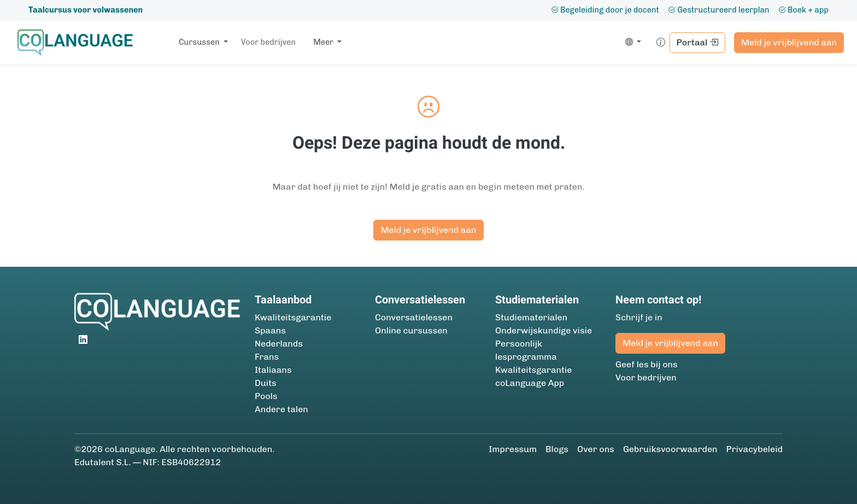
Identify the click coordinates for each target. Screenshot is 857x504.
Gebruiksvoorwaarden (670, 449)
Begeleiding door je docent (605, 10)
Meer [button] (324, 42)
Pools (266, 396)
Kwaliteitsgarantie (293, 317)
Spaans (270, 330)
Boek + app (803, 10)
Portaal (697, 42)
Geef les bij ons (647, 364)
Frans (267, 357)
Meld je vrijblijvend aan (789, 42)
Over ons (596, 449)
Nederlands (279, 344)
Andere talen (281, 409)
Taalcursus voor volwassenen (86, 10)
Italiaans (273, 370)
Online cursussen (411, 330)
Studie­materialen (531, 317)
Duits (266, 383)
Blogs (557, 449)
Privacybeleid (755, 449)
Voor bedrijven (268, 42)
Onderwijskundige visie (544, 330)
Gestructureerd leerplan (719, 10)
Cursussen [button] (200, 42)
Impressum (513, 449)
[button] (631, 43)
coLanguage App (530, 383)
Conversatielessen (414, 317)
